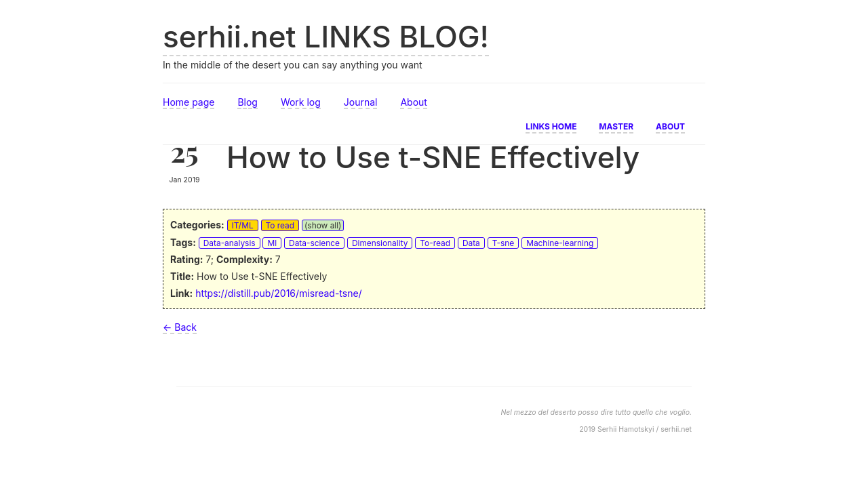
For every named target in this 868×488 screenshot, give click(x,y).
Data (471, 243)
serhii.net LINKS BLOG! (326, 37)
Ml (272, 243)
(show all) (323, 225)
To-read (435, 243)
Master (616, 125)
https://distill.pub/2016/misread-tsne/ (279, 293)
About (413, 102)
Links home (551, 125)
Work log (301, 102)
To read (280, 225)
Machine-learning (560, 243)
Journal (361, 102)
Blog (248, 102)
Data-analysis (230, 243)
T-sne (504, 243)
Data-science (314, 243)
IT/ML (243, 225)
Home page (189, 102)
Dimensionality (380, 243)
